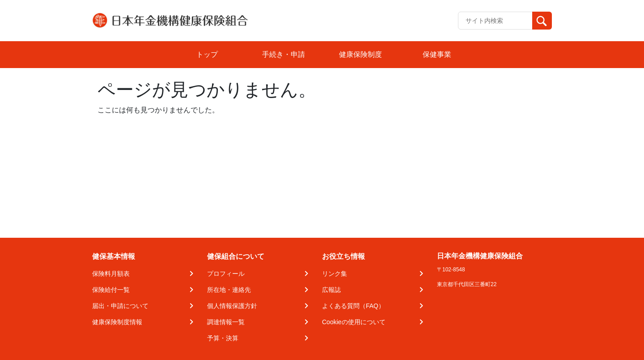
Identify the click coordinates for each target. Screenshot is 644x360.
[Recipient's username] (495, 21)
